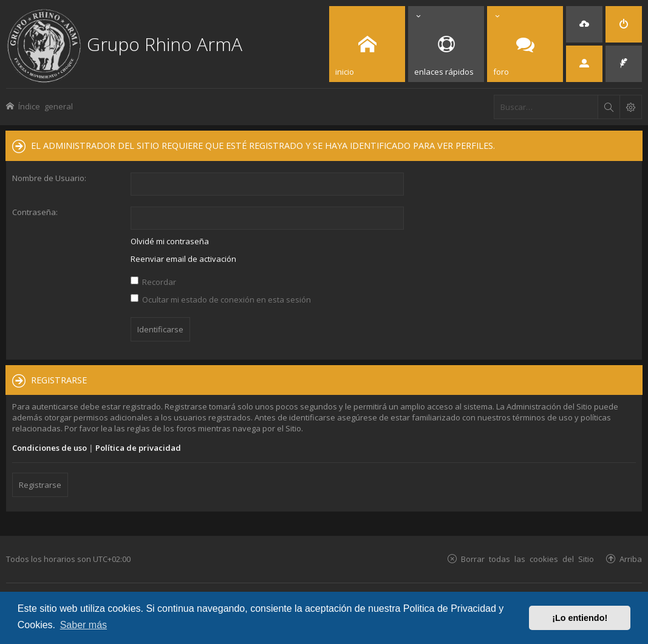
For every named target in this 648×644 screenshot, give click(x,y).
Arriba (631, 559)
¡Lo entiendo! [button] (580, 618)
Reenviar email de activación (183, 259)
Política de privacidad (138, 448)
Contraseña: (35, 212)
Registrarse (40, 485)
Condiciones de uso (49, 448)
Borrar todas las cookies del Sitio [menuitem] (527, 559)
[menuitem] (584, 24)
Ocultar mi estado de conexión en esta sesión (221, 300)
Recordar (153, 282)
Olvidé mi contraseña (170, 241)
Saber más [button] (84, 625)
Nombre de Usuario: (49, 178)
